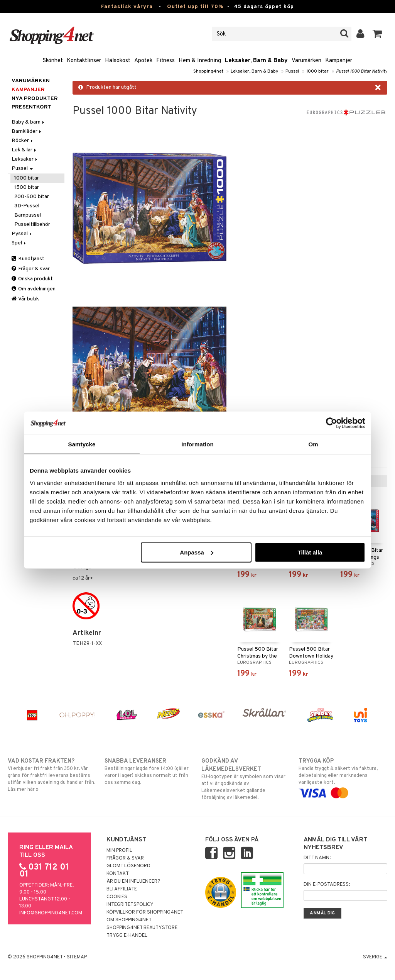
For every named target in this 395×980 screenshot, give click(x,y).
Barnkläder (27, 131)
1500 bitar (27, 187)
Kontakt (118, 874)
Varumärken (306, 61)
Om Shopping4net (129, 920)
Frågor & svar (31, 269)
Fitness (165, 61)
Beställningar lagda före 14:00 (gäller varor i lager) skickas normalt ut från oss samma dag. (149, 771)
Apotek (143, 61)
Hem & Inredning (200, 61)
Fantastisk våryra (127, 7)
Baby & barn (29, 122)
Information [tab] (197, 444)
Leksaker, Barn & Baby (256, 61)
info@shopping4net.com (51, 913)
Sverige (375, 957)
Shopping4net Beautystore (142, 928)
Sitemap (77, 957)
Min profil (119, 851)
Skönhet (53, 61)
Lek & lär (24, 150)
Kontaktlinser (84, 61)
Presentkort (31, 107)
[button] (377, 34)
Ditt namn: (317, 858)
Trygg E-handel (127, 936)
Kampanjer (339, 61)
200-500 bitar (32, 197)
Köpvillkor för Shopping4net (145, 912)
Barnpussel (28, 215)
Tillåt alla (310, 552)
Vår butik (25, 299)
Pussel (292, 71)
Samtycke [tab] (82, 444)
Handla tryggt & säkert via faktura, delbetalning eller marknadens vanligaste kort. (343, 777)
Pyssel (22, 234)
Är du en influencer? (133, 882)
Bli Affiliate (122, 889)
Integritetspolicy (130, 905)
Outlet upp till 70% (195, 7)
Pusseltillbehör (32, 225)
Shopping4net (208, 71)
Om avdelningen (34, 289)
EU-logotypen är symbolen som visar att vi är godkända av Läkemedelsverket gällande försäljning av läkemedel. (246, 779)
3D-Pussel (27, 206)
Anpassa (197, 552)
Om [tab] (313, 444)
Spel (19, 243)
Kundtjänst (28, 259)
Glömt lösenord (128, 866)
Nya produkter (35, 99)
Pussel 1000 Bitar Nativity (362, 71)
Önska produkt (32, 279)
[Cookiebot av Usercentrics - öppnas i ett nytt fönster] (332, 423)
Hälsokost (118, 61)
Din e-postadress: (327, 885)
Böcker (23, 141)
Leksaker (25, 159)
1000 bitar (317, 71)
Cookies (117, 897)
